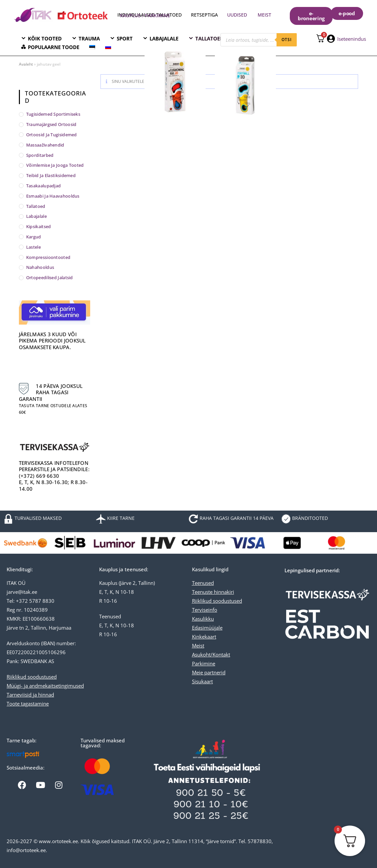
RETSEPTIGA (205, 15)
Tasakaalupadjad (44, 186)
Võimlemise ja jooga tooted (55, 165)
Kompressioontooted (48, 257)
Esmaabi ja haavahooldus (53, 196)
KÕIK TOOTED (45, 38)
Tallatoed (36, 206)
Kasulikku (203, 619)
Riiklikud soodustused (32, 677)
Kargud (34, 237)
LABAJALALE (164, 38)
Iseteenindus (352, 39)
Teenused (203, 583)
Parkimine (204, 663)
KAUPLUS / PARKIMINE (145, 15)
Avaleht (26, 64)
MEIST (264, 15)
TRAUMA (89, 38)
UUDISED (237, 15)
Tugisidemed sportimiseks (53, 114)
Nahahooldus (40, 267)
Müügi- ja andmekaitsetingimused (45, 686)
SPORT (125, 38)
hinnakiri (223, 592)
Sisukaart (202, 681)
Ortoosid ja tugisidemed (52, 135)
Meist (198, 646)
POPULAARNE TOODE (54, 47)
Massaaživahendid (45, 145)
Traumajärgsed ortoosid (51, 124)
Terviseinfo (205, 610)
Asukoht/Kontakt (211, 654)
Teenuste (202, 592)
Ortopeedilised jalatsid (50, 278)
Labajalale (36, 216)
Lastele (33, 247)
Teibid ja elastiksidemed (51, 175)
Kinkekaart (204, 637)
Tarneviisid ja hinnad (30, 695)
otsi (287, 40)
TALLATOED (209, 38)
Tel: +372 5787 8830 (31, 601)
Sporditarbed (40, 155)
